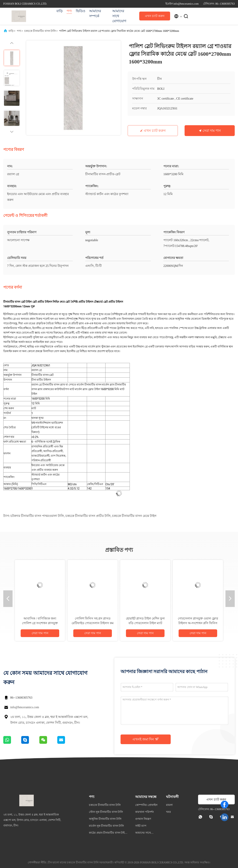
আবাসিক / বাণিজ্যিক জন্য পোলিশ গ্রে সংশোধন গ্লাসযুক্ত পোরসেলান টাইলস (40, 623)
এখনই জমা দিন (146, 739)
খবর (168, 812)
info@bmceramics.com (25, 707)
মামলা (169, 805)
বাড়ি (59, 11)
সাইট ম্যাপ (141, 826)
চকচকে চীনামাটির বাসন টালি (40, 31)
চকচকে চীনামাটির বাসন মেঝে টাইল (134, 516)
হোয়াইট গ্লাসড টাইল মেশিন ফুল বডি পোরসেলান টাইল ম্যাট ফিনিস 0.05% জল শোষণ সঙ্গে (145, 623)
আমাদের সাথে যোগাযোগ (119, 16)
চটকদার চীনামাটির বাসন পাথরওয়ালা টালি (37, 516)
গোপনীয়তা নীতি (37, 863)
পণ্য (69, 11)
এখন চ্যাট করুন (155, 16)
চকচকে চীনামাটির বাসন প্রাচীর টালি (88, 516)
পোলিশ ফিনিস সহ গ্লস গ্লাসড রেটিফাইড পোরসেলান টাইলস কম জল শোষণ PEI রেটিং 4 (93, 623)
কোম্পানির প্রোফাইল (146, 805)
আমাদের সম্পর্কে (95, 14)
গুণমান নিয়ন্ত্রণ (143, 819)
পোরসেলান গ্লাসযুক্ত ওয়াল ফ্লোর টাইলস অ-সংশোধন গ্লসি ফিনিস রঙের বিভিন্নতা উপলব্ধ (198, 623)
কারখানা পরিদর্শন (144, 812)
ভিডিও (81, 11)
